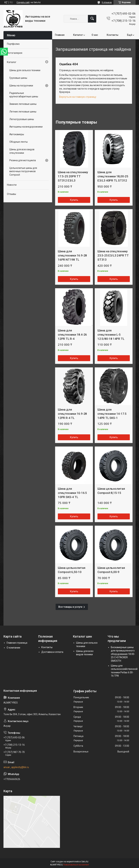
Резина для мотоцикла (23, 160)
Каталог (78, 35)
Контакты (113, 35)
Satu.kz (85, 862)
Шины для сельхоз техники (25, 70)
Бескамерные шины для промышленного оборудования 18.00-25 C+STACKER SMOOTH (123, 654)
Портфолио (13, 44)
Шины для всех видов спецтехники (22, 151)
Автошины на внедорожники (26, 127)
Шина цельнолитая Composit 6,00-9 (111, 570)
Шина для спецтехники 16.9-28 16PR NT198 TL (72, 255)
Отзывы (11, 194)
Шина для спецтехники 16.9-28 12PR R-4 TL (72, 414)
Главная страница (17, 643)
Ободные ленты (19, 142)
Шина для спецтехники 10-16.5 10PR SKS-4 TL (72, 493)
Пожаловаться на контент (76, 865)
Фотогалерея (15, 53)
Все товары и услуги (70, 607)
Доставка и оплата (52, 652)
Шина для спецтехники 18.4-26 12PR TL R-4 (72, 335)
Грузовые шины (18, 78)
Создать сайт (23, 2)
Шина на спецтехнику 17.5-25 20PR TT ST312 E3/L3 (73, 176)
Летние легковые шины (23, 112)
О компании (13, 648)
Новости (12, 185)
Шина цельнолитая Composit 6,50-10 (72, 570)
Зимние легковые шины (23, 104)
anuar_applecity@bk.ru (16, 767)
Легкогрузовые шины (22, 119)
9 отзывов (107, 2)
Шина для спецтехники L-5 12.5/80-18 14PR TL (111, 335)
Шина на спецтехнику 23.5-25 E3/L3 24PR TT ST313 (113, 255)
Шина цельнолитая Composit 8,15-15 (111, 491)
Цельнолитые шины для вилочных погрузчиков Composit (23, 171)
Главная (60, 35)
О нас (95, 35)
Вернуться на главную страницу (78, 97)
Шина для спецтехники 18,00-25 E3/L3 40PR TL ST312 (113, 176)
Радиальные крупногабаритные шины (24, 95)
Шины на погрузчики (21, 86)
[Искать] (92, 19)
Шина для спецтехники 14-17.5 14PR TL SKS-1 (112, 414)
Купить (74, 200)
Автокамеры (17, 134)
